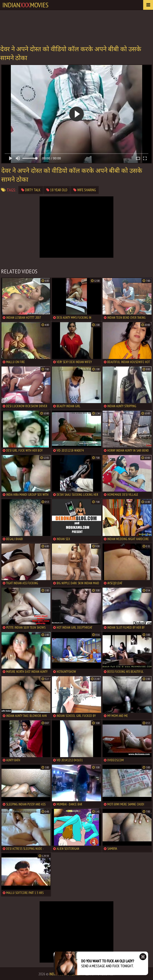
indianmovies (25, 5)
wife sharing (85, 190)
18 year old (57, 190)
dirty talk (31, 190)
